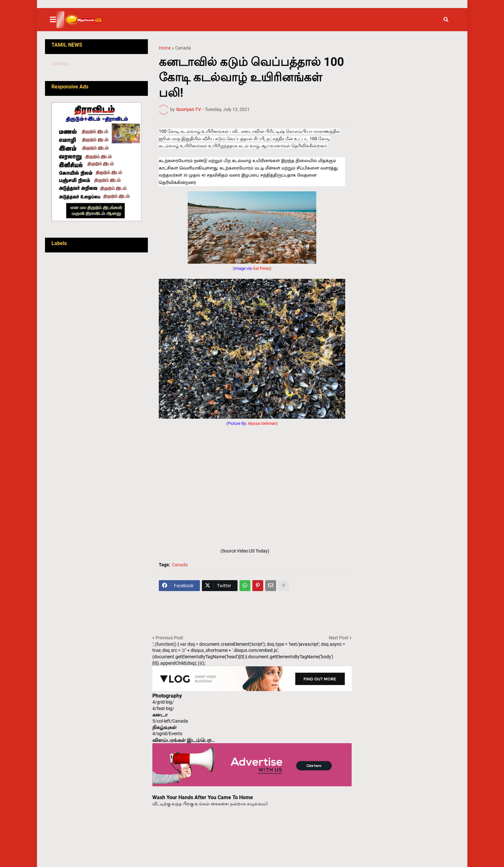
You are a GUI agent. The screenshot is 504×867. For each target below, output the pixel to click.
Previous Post (169, 638)
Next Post (339, 638)
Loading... (62, 63)
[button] (57, 20)
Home (165, 48)
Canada (183, 48)
